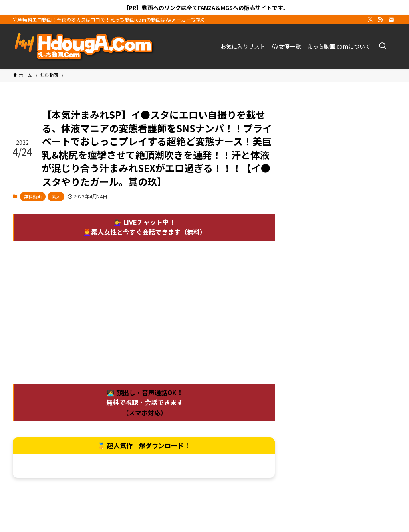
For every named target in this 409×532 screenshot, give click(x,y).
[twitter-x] (370, 20)
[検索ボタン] (383, 46)
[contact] (391, 20)
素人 (56, 196)
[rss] (381, 20)
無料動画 (33, 196)
